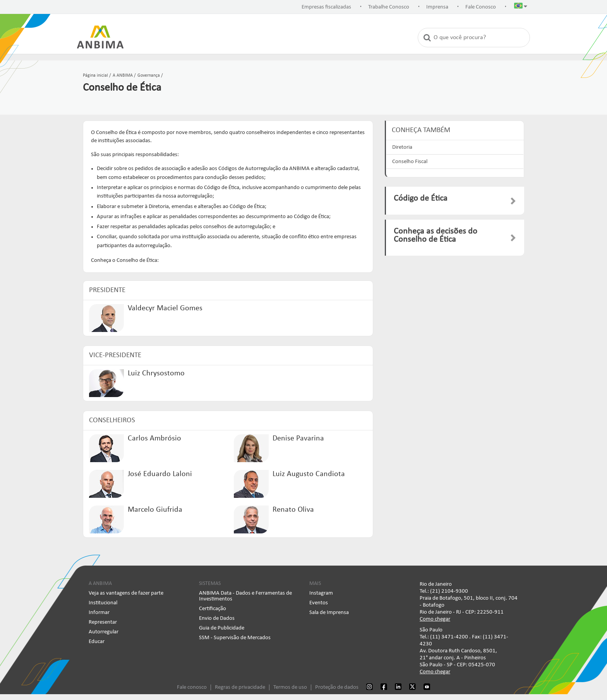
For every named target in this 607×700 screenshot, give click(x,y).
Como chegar (435, 619)
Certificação (213, 609)
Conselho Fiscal (410, 162)
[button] (521, 7)
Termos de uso (290, 687)
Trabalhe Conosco (389, 7)
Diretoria (402, 147)
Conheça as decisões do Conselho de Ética (436, 236)
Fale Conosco (481, 7)
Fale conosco (192, 687)
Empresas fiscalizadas (326, 7)
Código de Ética (421, 199)
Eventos (319, 603)
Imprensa (437, 7)
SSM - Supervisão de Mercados (235, 638)
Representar (103, 622)
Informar (99, 613)
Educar (97, 642)
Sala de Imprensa (329, 613)
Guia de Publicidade (222, 628)
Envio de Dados (217, 618)
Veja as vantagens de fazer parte (126, 593)
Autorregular (104, 632)
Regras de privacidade (240, 687)
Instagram (321, 593)
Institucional (103, 603)
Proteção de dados (337, 687)
